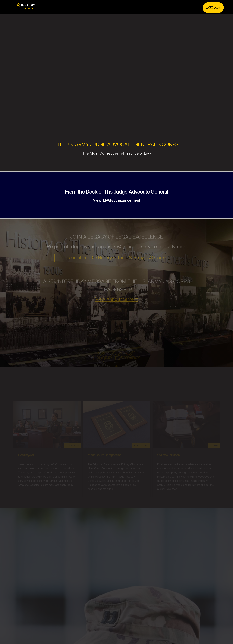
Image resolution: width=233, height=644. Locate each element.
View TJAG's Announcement (116, 201)
